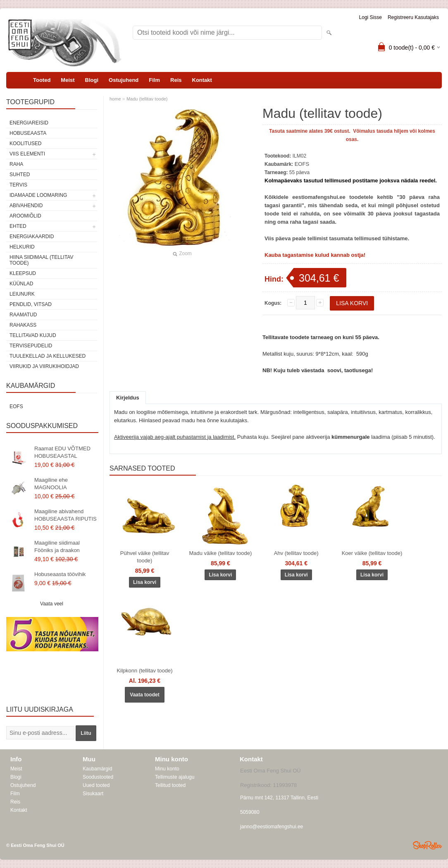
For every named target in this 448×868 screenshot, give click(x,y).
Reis (176, 80)
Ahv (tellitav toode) (296, 553)
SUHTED (20, 175)
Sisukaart (93, 794)
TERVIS (18, 185)
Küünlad (21, 284)
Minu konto (167, 769)
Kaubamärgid (97, 769)
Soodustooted (98, 777)
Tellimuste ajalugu (175, 777)
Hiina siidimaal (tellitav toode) (41, 260)
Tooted (42, 80)
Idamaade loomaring (38, 195)
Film (154, 80)
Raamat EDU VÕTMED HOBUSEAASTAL (62, 452)
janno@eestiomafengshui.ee (272, 827)
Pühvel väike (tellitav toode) (145, 557)
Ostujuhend (124, 80)
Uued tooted (96, 785)
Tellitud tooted (170, 785)
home (115, 99)
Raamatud (23, 315)
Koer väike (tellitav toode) (372, 553)
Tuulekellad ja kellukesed (48, 356)
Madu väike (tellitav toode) (220, 553)
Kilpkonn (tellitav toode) (144, 671)
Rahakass (23, 325)
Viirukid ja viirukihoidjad (44, 366)
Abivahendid (26, 206)
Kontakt (202, 80)
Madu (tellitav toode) (147, 99)
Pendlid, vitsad (31, 304)
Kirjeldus (128, 398)
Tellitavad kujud (33, 335)
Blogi (92, 80)
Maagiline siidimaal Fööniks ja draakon (57, 546)
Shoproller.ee (427, 845)
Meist (68, 80)
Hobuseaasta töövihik (60, 574)
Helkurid (22, 247)
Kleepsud (23, 273)
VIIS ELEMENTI (27, 154)
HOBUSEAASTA (28, 133)
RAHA (16, 164)
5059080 (250, 812)
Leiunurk (22, 294)
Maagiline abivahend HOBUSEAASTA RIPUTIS (66, 515)
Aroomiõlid (25, 216)
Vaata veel (52, 604)
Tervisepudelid (31, 346)
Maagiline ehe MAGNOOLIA (51, 484)
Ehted (18, 226)
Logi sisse (371, 17)
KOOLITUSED (25, 143)
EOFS (16, 407)
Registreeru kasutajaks (413, 17)
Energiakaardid (32, 237)
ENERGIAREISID (29, 123)
